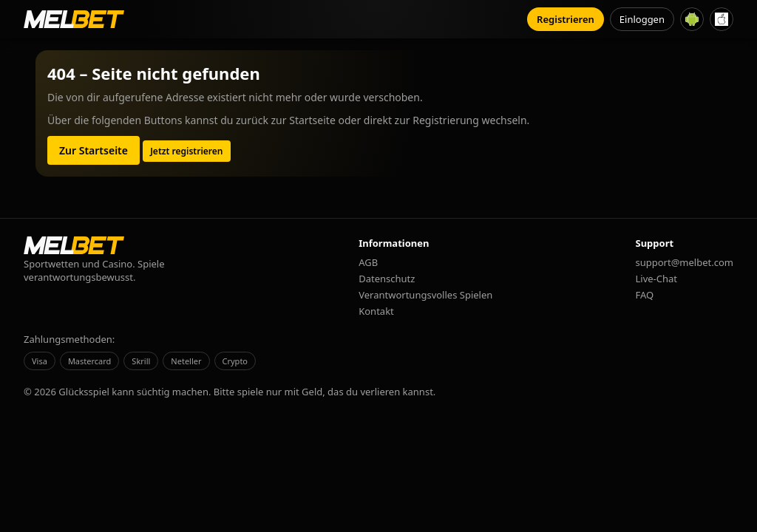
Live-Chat (657, 279)
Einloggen (642, 19)
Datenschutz (387, 279)
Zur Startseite (94, 150)
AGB (368, 262)
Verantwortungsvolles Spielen (425, 295)
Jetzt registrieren (186, 151)
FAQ (645, 295)
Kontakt (376, 311)
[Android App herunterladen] (692, 19)
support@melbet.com (685, 262)
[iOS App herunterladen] (722, 19)
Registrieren (566, 19)
